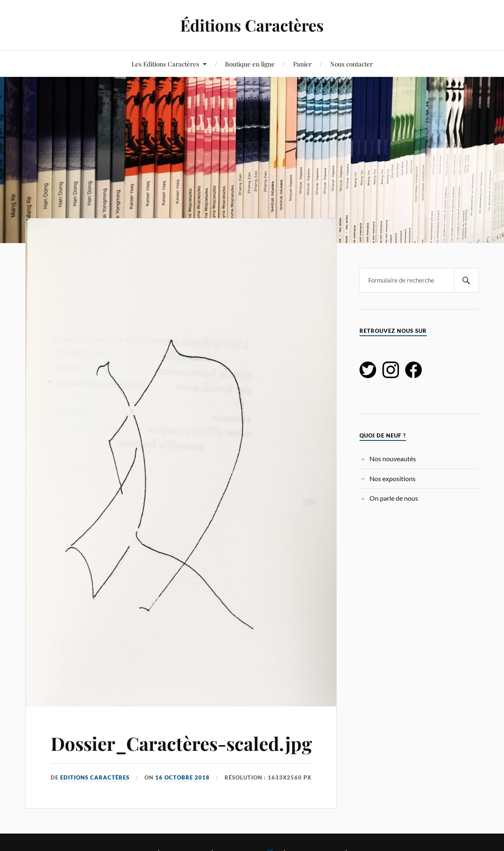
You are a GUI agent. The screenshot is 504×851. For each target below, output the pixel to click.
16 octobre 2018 (182, 777)
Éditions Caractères (252, 25)
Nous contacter (351, 64)
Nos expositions (393, 478)
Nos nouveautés (393, 459)
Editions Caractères (95, 777)
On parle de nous (394, 498)
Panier (302, 64)
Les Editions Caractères (165, 64)
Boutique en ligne (250, 64)
